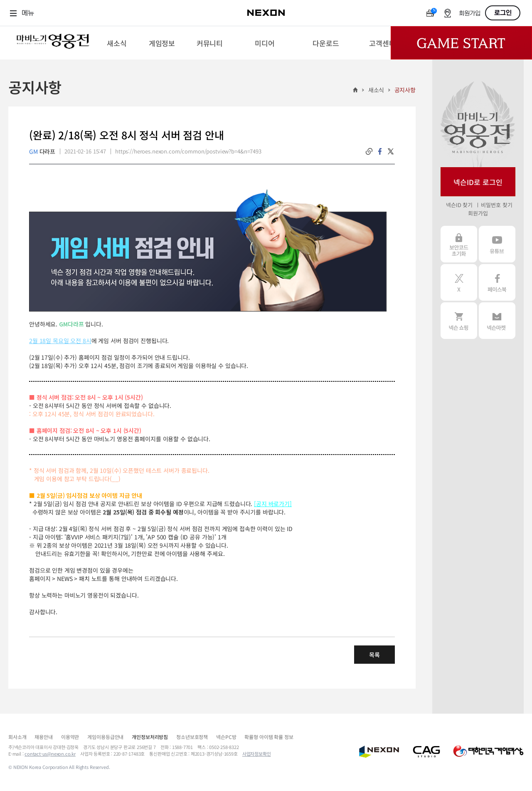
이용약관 (70, 737)
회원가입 (470, 14)
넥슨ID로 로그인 (478, 182)
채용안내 (43, 737)
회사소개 (17, 737)
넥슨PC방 (226, 737)
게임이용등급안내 (105, 737)
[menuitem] (117, 43)
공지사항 (405, 90)
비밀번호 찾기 (496, 205)
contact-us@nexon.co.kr (50, 754)
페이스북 (497, 282)
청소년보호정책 (192, 737)
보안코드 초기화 (459, 244)
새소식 (376, 90)
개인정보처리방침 (150, 737)
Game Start (461, 43)
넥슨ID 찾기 (459, 205)
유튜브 (497, 244)
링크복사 (369, 151)
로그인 (503, 13)
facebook (380, 151)
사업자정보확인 (257, 754)
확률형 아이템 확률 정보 (269, 737)
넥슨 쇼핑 (459, 321)
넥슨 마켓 (497, 321)
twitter (391, 151)
